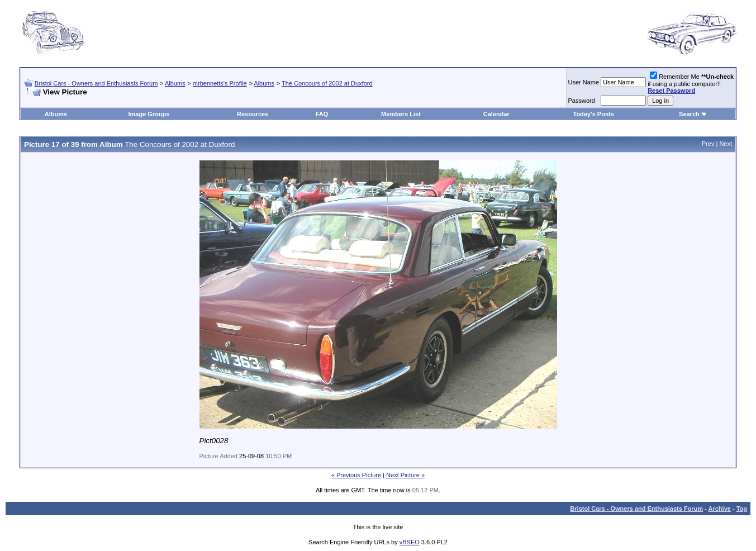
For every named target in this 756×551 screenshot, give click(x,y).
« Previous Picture (356, 475)
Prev (708, 144)
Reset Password (671, 91)
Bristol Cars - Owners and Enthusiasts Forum (96, 83)
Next (726, 144)
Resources (253, 114)
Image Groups (149, 114)
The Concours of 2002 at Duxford (327, 83)
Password (582, 101)
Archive (720, 509)
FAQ (322, 114)
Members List (401, 114)
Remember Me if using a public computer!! (691, 84)
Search (689, 114)
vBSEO (410, 542)
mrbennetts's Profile (220, 83)
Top (742, 509)
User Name (584, 82)
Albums (175, 83)
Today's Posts (593, 114)
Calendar (496, 114)
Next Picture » (405, 475)
